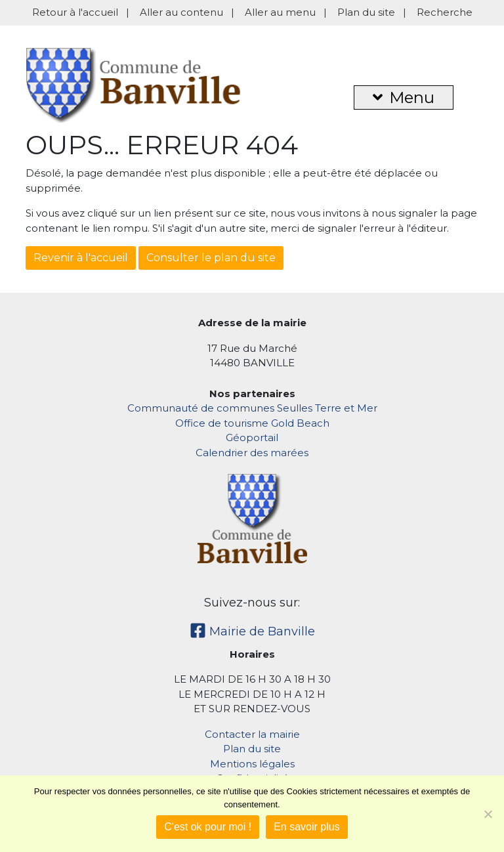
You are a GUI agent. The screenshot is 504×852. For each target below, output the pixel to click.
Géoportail (252, 437)
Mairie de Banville (252, 631)
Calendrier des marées (252, 453)
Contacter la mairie (252, 734)
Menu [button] (404, 97)
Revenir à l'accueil (81, 258)
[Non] (488, 814)
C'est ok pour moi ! (208, 827)
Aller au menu (280, 12)
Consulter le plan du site (211, 258)
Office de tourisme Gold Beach (252, 423)
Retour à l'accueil (75, 12)
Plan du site (366, 12)
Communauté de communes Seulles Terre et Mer (252, 408)
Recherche (445, 12)
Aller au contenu (181, 12)
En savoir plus (307, 827)
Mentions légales (252, 764)
